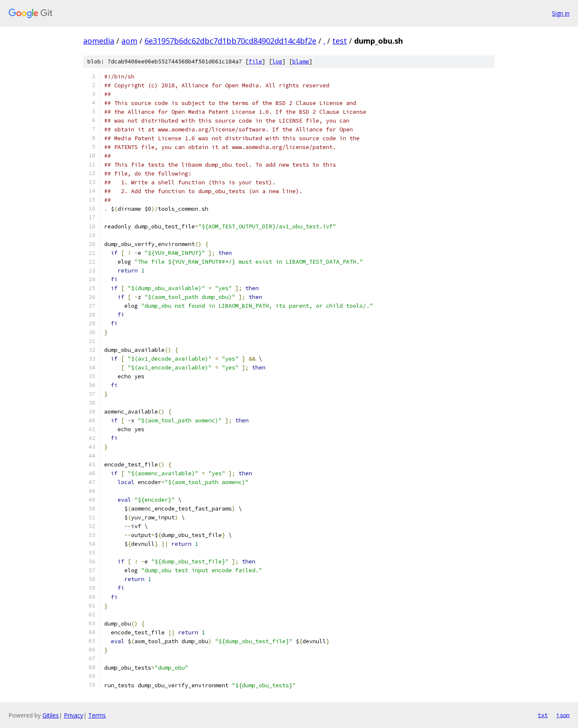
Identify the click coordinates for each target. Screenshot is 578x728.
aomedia (99, 41)
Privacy (74, 715)
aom (129, 41)
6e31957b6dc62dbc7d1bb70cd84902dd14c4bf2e (230, 41)
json (563, 715)
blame (301, 62)
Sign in (561, 13)
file (255, 62)
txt (543, 715)
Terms (97, 715)
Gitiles (51, 715)
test (340, 41)
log (277, 62)
